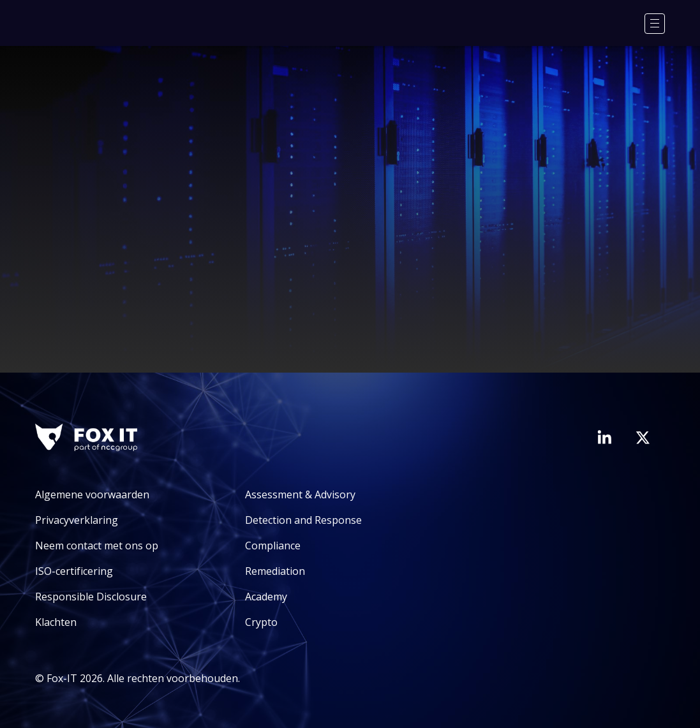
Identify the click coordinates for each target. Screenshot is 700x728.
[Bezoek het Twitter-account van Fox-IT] (643, 438)
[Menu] (655, 24)
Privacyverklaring (77, 520)
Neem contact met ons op (97, 546)
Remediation (275, 571)
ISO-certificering (74, 571)
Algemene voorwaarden (92, 494)
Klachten (56, 622)
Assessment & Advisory (300, 494)
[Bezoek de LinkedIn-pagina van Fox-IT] (604, 437)
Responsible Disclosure (91, 597)
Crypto (261, 622)
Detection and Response (303, 520)
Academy (266, 597)
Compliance (273, 546)
